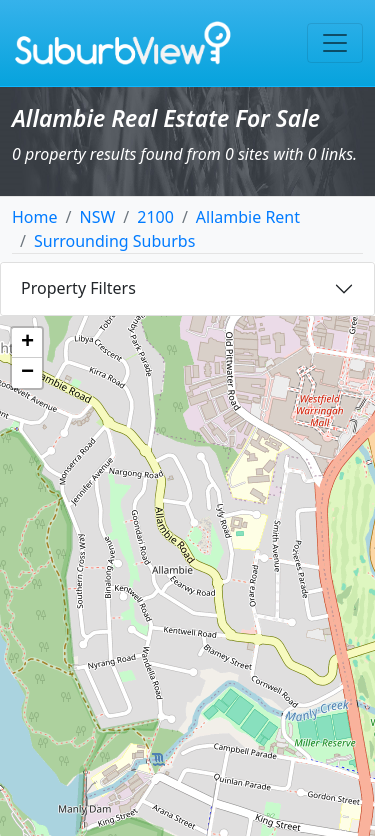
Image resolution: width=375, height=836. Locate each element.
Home (35, 217)
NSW (97, 217)
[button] (27, 343)
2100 (155, 217)
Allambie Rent (248, 217)
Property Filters (78, 288)
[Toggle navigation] (335, 43)
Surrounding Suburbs (114, 241)
